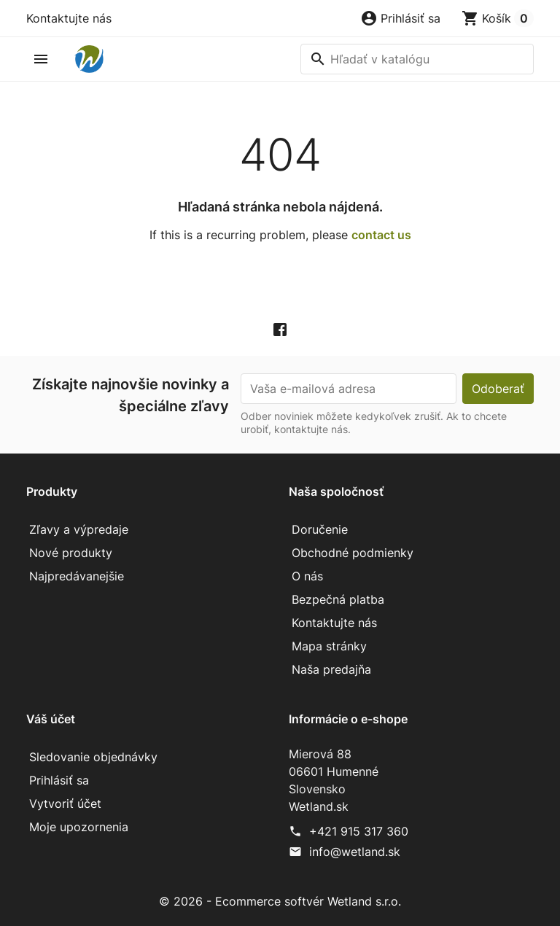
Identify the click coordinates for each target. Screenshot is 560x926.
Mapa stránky (329, 646)
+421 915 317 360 (359, 831)
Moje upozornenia (79, 827)
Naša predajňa (331, 669)
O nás (307, 576)
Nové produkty (71, 553)
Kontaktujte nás (69, 18)
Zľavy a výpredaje (79, 529)
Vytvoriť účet (65, 804)
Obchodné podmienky (353, 553)
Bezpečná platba (338, 599)
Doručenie (320, 529)
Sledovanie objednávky (93, 757)
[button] (400, 18)
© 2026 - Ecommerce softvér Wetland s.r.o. (280, 901)
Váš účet (51, 719)
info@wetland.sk (355, 852)
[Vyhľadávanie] (417, 59)
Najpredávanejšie (77, 576)
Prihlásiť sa (59, 780)
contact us (381, 235)
